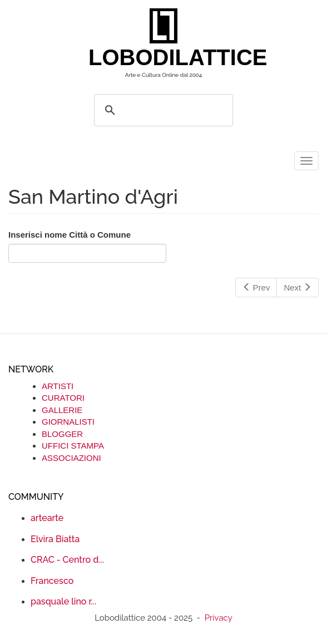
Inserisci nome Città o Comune (70, 235)
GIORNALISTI (68, 422)
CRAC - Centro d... (67, 560)
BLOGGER (62, 434)
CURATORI (63, 398)
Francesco (52, 581)
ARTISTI (58, 386)
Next (298, 287)
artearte (47, 518)
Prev (256, 287)
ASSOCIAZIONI (71, 458)
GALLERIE (62, 410)
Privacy (219, 618)
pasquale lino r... (63, 601)
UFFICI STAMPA (73, 446)
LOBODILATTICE (168, 57)
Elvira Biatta (55, 539)
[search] (162, 110)
